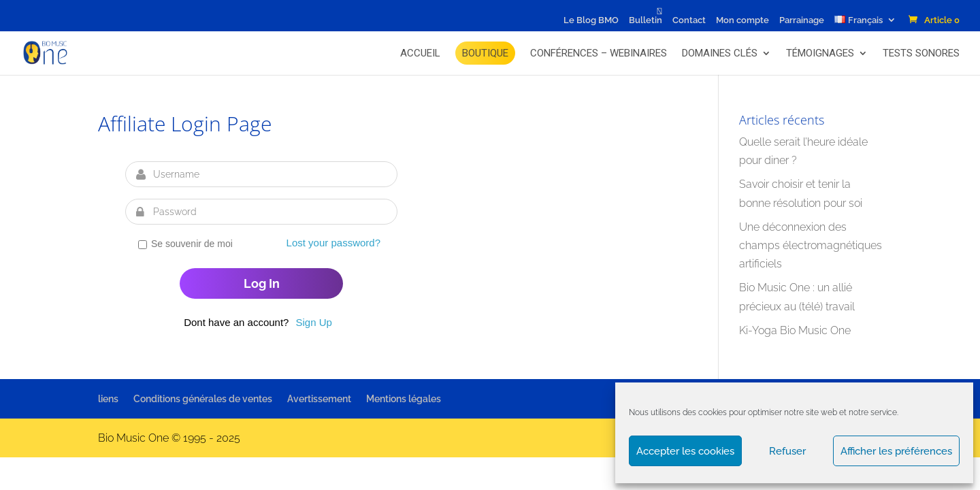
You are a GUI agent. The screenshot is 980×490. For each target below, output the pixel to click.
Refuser (787, 451)
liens (108, 399)
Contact (689, 20)
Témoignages (820, 53)
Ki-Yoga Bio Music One (795, 330)
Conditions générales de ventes (203, 399)
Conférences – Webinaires (599, 53)
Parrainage (802, 20)
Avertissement (319, 399)
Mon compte (742, 20)
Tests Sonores (921, 53)
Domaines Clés (720, 53)
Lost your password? (333, 243)
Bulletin (646, 20)
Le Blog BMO (591, 20)
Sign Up (313, 322)
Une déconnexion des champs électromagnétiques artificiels (811, 245)
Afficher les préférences (896, 451)
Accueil (420, 53)
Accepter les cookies (685, 451)
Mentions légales (404, 399)
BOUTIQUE (485, 53)
